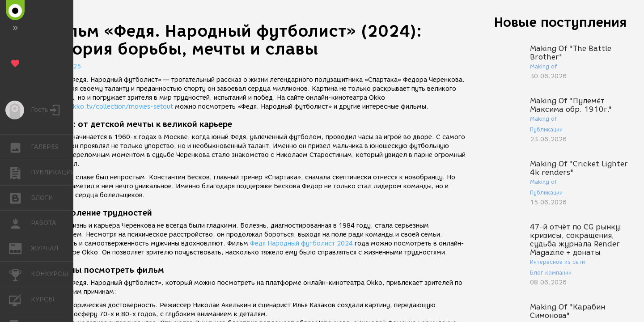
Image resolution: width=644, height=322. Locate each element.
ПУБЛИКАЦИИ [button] (20, 173)
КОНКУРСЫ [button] (20, 274)
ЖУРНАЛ (20, 248)
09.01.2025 (63, 66)
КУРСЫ (20, 299)
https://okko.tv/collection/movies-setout (109, 107)
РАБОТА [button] (20, 223)
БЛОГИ (20, 197)
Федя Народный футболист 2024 (301, 244)
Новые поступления (560, 22)
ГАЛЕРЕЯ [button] (20, 147)
